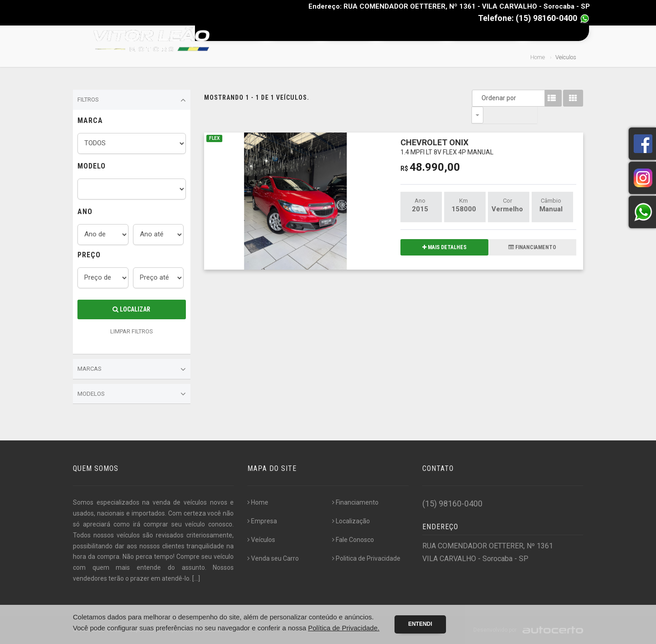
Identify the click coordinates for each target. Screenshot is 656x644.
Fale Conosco (555, 33)
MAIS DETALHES (444, 230)
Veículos (346, 33)
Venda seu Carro (483, 33)
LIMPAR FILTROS (132, 331)
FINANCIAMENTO (532, 230)
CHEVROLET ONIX (447, 130)
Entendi (420, 624)
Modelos (132, 394)
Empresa (291, 33)
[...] (196, 578)
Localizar (131, 309)
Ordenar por (480, 98)
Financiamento (409, 33)
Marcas (132, 369)
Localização (351, 521)
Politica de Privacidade (366, 558)
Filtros (132, 100)
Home (241, 33)
